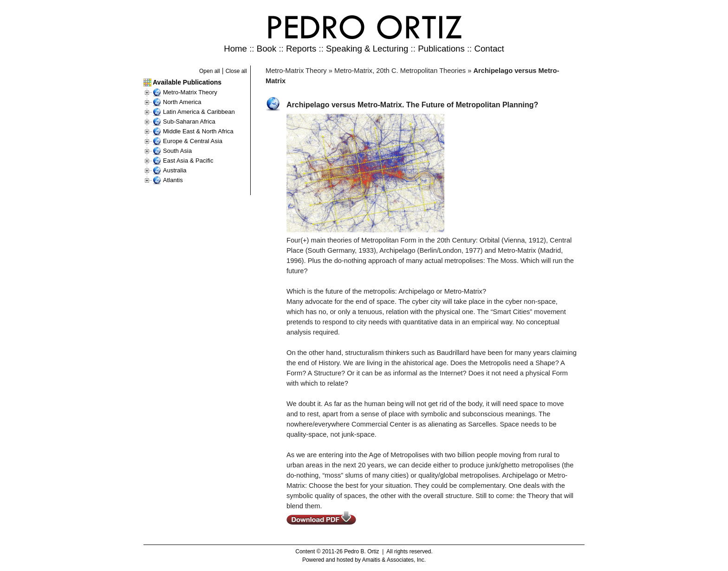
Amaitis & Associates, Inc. (394, 560)
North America (182, 102)
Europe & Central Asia (193, 141)
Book (267, 49)
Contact (489, 49)
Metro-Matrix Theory (190, 92)
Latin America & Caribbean (199, 112)
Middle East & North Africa (198, 131)
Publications (441, 49)
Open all (210, 71)
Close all (236, 71)
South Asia (177, 151)
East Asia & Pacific (188, 161)
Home (235, 49)
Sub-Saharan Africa (189, 121)
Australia (175, 170)
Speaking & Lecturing (367, 49)
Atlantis (173, 180)
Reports (301, 49)
